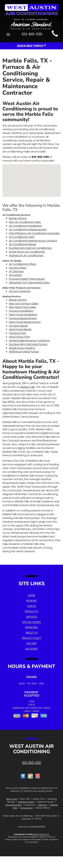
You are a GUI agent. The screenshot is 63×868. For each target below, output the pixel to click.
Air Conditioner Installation (25, 226)
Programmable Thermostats (27, 279)
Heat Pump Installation (23, 315)
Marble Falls (28, 387)
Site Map (32, 643)
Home (31, 595)
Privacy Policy (32, 638)
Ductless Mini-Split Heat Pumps (28, 344)
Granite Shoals (26, 802)
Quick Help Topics (31, 46)
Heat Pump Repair (20, 329)
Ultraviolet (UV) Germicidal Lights (29, 283)
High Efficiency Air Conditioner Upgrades (34, 233)
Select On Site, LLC (41, 834)
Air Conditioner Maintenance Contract (33, 241)
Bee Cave (12, 799)
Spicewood (26, 808)
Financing (31, 627)
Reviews (32, 601)
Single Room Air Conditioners (27, 252)
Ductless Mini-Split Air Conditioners (30, 248)
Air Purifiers (16, 275)
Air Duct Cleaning (20, 291)
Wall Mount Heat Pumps (24, 352)
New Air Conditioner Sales (25, 222)
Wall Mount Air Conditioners (26, 255)
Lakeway (43, 805)
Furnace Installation (21, 311)
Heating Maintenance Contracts (29, 341)
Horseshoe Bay (13, 805)
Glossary (31, 649)
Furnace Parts (18, 333)
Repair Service (18, 218)
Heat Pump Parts (19, 337)
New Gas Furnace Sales (24, 304)
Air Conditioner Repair (22, 244)
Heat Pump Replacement (25, 322)
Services (32, 617)
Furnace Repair (18, 326)
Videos (32, 606)
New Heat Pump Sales (23, 307)
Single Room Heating (22, 348)
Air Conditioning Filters (23, 264)
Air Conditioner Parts (22, 237)
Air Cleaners (16, 271)
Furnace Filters (18, 268)
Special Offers (31, 622)
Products (31, 611)
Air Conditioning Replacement (28, 230)
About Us (31, 633)
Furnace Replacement (23, 318)
